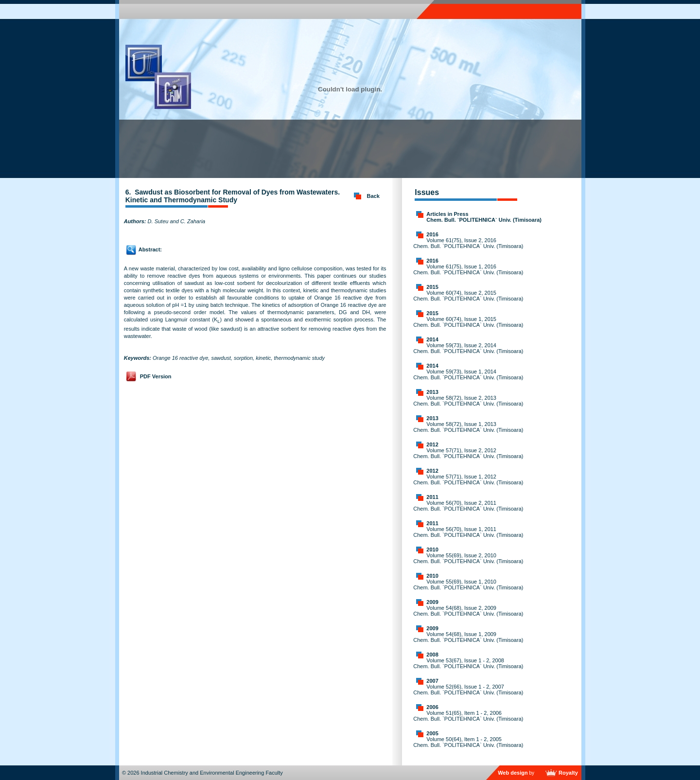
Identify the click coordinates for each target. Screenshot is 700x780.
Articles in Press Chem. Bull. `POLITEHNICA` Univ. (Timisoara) (484, 217)
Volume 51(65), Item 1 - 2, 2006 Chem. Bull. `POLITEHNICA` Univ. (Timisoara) (468, 716)
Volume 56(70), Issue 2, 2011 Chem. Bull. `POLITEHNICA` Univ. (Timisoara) (468, 506)
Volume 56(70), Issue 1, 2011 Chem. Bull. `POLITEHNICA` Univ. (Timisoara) (468, 532)
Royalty (568, 773)
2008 (432, 655)
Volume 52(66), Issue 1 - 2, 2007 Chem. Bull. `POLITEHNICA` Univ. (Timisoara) (468, 690)
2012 (432, 444)
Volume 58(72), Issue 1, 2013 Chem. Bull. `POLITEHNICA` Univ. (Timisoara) (468, 427)
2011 (432, 497)
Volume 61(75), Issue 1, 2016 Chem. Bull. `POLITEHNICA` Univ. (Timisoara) (468, 269)
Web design (513, 773)
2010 (432, 550)
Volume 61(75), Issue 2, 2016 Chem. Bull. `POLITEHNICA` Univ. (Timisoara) (468, 243)
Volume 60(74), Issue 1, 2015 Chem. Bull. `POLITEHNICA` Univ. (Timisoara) (468, 322)
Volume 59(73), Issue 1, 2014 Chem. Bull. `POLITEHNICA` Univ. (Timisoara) (468, 374)
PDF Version (156, 376)
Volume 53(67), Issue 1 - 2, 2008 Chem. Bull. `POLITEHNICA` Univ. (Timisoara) (468, 663)
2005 (432, 733)
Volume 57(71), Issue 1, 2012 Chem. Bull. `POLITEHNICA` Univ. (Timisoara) (468, 479)
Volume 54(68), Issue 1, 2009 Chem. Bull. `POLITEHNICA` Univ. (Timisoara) (468, 637)
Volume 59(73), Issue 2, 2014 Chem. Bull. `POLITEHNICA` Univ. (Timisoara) (468, 348)
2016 (432, 234)
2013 (432, 392)
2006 (432, 707)
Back (373, 196)
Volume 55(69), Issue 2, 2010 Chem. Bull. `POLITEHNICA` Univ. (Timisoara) (468, 558)
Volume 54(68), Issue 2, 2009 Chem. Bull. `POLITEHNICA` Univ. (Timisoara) (468, 611)
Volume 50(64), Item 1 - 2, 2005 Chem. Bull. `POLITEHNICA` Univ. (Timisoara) (468, 742)
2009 (432, 602)
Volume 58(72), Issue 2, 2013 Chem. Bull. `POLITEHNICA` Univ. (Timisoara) (468, 401)
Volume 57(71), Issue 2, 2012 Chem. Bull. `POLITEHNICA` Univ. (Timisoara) (468, 453)
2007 (432, 681)
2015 (432, 287)
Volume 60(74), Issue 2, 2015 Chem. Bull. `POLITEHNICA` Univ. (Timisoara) (468, 296)
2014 (432, 339)
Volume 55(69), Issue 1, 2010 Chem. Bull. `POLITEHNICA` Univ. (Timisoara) (468, 585)
